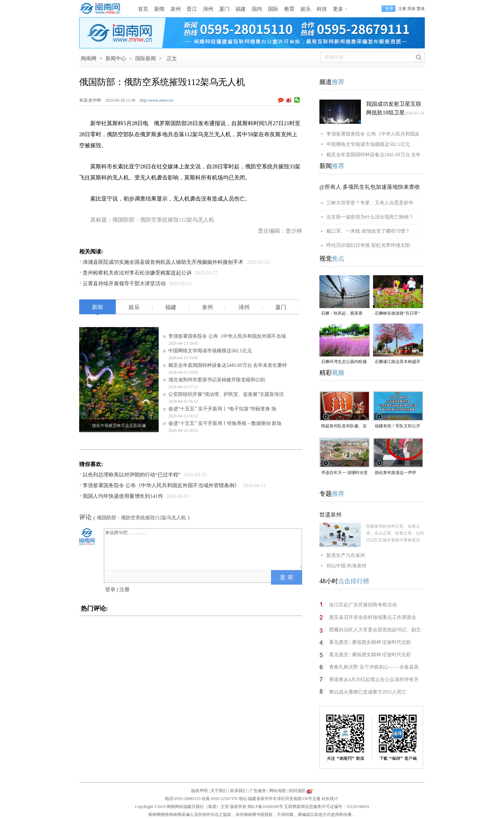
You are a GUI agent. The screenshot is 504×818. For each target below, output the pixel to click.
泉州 (176, 9)
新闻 (159, 9)
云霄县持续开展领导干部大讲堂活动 (124, 283)
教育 (289, 9)
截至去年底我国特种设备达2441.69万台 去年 (374, 155)
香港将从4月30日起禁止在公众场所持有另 (374, 680)
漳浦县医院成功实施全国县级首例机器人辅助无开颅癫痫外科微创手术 (163, 262)
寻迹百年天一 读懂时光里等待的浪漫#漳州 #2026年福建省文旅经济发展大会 (344, 473)
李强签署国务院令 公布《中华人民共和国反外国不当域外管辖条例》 (161, 485)
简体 (411, 9)
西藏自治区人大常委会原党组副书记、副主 (375, 630)
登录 (110, 589)
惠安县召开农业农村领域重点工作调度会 (373, 617)
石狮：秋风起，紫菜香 (342, 313)
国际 (273, 9)
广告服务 (258, 791)
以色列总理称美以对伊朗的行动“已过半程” (132, 475)
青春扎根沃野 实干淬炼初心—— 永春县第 (374, 667)
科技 (322, 9)
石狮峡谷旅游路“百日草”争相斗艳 (397, 314)
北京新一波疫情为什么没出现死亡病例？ (370, 217)
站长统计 (330, 799)
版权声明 (199, 791)
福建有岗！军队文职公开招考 (398, 426)
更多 (338, 9)
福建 (241, 9)
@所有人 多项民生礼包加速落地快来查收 (370, 187)
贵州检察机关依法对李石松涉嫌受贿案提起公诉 (137, 273)
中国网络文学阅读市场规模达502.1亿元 (210, 351)
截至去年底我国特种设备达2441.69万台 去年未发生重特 (228, 365)
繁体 (421, 9)
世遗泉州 (330, 515)
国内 (257, 9)
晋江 (192, 9)
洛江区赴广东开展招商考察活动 (363, 605)
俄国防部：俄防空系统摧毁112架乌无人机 (141, 518)
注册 (402, 9)
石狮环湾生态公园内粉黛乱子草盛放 (344, 362)
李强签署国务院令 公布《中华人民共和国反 (373, 134)
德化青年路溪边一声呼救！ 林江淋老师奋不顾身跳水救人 (398, 473)
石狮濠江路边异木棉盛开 (398, 362)
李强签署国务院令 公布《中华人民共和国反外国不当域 (227, 336)
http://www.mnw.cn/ (157, 100)
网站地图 (278, 791)
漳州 (208, 9)
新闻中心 (116, 58)
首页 (143, 9)
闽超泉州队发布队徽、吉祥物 (344, 426)
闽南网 (89, 58)
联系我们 (239, 791)
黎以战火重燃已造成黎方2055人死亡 (368, 692)
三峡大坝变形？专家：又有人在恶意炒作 (370, 203)
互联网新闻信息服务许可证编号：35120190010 (327, 807)
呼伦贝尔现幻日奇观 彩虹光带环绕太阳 (368, 245)
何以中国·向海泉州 (346, 566)
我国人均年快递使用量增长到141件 (123, 496)
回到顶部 (297, 791)
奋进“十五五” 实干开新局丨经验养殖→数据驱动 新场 (225, 423)
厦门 (224, 9)
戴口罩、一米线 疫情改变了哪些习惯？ (368, 231)
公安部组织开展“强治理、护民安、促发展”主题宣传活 (226, 394)
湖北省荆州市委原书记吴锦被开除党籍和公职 (217, 380)
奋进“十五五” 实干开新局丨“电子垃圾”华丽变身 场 (222, 409)
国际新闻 (146, 58)
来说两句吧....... (204, 549)
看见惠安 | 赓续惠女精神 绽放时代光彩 (370, 642)
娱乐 (306, 9)
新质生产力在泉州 (346, 555)
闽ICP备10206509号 (265, 807)
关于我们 (219, 791)
